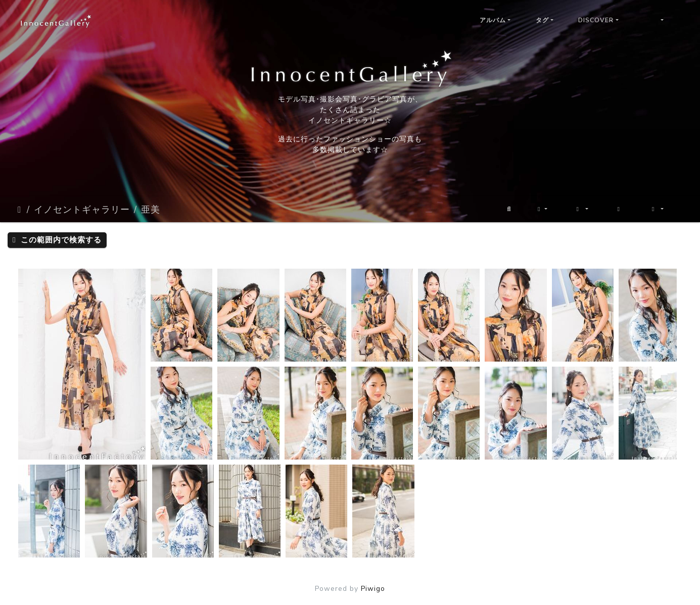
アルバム (493, 20)
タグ (542, 20)
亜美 (151, 210)
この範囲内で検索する (57, 240)
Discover (596, 20)
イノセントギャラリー (82, 210)
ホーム (20, 210)
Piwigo (373, 589)
